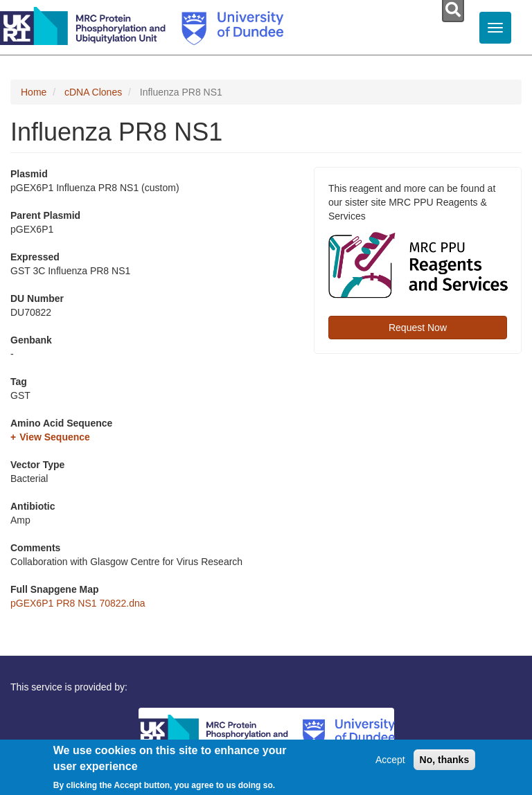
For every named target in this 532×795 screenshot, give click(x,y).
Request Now (418, 328)
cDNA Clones (93, 92)
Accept (390, 760)
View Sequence (55, 437)
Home (34, 92)
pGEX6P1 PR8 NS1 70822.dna (78, 603)
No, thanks (445, 760)
